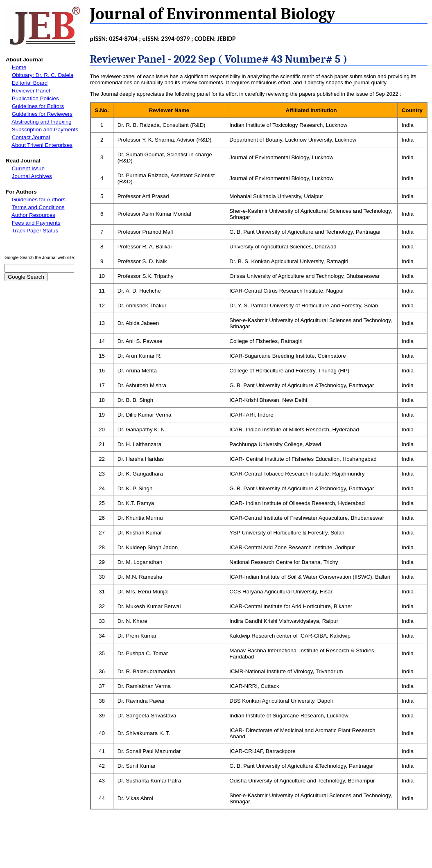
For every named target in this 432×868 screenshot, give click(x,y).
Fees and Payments (36, 223)
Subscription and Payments (45, 130)
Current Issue (28, 168)
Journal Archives (32, 176)
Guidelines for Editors (38, 106)
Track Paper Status (35, 231)
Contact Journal (31, 137)
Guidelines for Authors (39, 200)
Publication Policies (35, 98)
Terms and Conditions (38, 207)
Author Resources (33, 215)
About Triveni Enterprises (42, 145)
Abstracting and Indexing (42, 122)
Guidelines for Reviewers (42, 114)
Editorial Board (30, 83)
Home (19, 67)
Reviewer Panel (31, 91)
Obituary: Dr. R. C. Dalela (43, 75)
